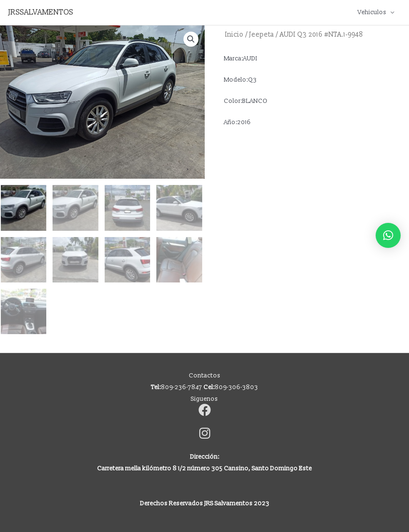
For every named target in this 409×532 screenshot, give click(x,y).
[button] (191, 39)
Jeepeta (262, 35)
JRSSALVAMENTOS (41, 12)
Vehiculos (372, 12)
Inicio (234, 35)
